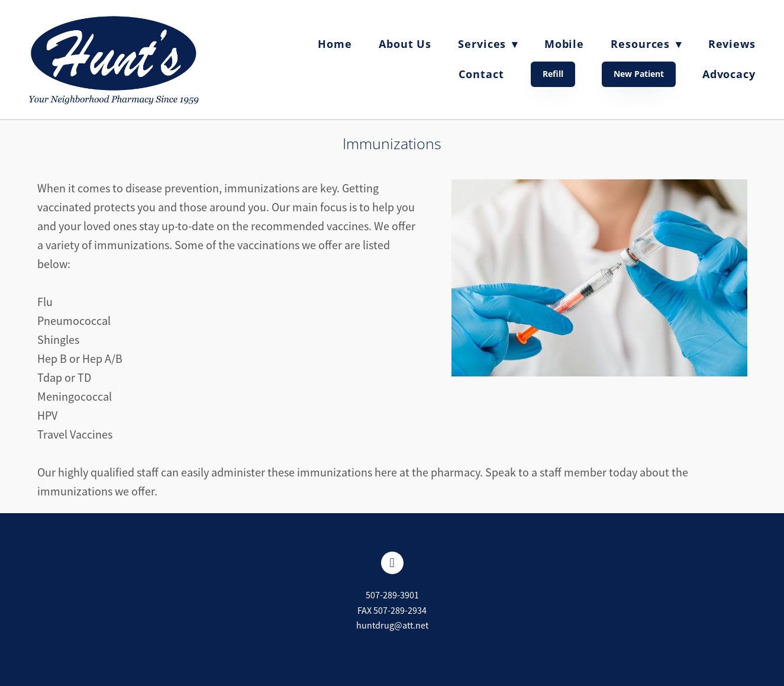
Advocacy (729, 74)
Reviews (732, 44)
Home (335, 44)
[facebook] (392, 563)
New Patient (639, 74)
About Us (405, 44)
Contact (481, 74)
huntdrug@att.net (392, 626)
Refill (553, 74)
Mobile (564, 44)
